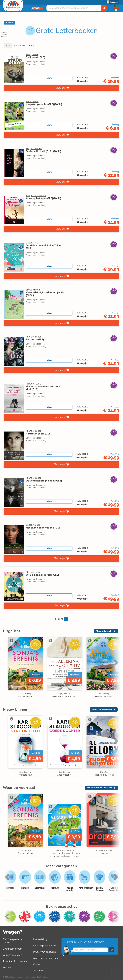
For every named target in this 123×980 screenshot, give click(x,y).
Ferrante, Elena (34, 384)
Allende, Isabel (33, 337)
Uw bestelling (40, 939)
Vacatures (38, 971)
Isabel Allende (33, 525)
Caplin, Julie (32, 243)
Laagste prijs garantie (44, 946)
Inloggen (114, 2)
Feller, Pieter (32, 102)
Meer (49, 78)
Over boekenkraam (13, 949)
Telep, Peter (32, 55)
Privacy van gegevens (45, 952)
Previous (8, 877)
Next (115, 663)
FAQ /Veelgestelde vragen (13, 941)
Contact (37, 964)
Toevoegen (60, 88)
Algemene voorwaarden (46, 958)
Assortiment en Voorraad (15, 961)
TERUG (10, 23)
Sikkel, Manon (33, 290)
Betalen (7, 968)
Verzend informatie (13, 955)
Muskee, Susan (33, 572)
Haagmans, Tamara (36, 196)
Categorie (37, 8)
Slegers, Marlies (34, 149)
